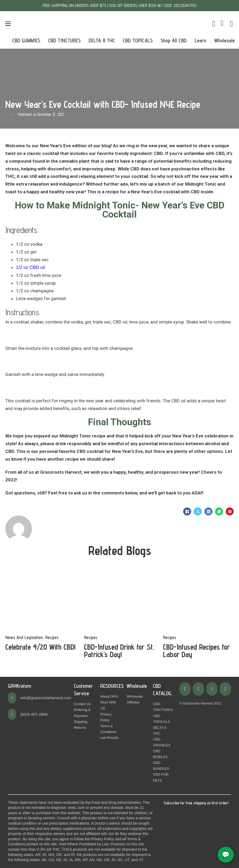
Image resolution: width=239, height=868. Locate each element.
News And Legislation (24, 637)
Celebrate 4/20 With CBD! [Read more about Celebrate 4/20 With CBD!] (40, 647)
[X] (198, 511)
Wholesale (225, 40)
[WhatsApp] (219, 511)
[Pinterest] (230, 511)
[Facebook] (187, 511)
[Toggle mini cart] (214, 24)
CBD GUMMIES (26, 40)
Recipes (52, 637)
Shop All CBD (174, 40)
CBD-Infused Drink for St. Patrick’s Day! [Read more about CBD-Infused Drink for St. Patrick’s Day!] (119, 651)
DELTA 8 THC (102, 40)
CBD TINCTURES (64, 40)
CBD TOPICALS (138, 40)
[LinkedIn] (208, 511)
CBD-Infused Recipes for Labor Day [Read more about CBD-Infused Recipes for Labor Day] (196, 651)
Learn (200, 40)
